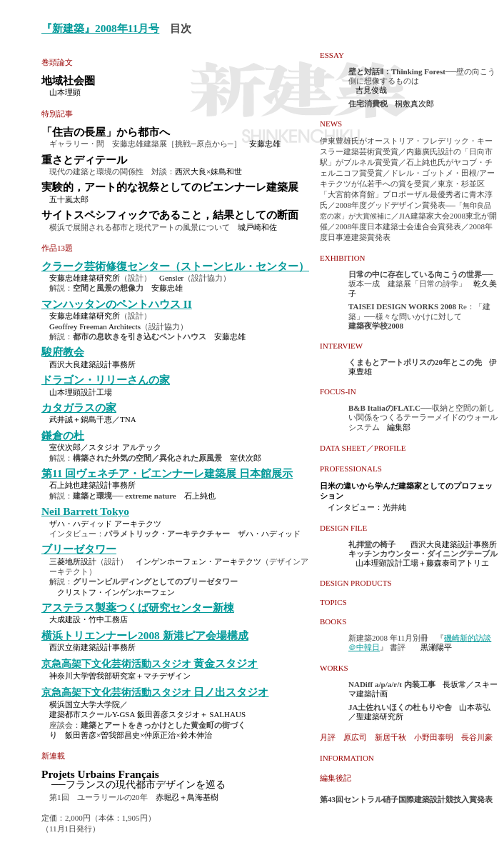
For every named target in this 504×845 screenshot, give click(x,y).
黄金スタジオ (226, 663)
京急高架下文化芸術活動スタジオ (117, 664)
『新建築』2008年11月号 (100, 28)
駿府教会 (63, 352)
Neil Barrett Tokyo (85, 511)
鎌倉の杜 (63, 435)
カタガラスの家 (79, 407)
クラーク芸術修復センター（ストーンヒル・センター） (175, 266)
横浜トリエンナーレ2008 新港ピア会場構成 (145, 635)
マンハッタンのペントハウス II (117, 304)
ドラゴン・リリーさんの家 (106, 380)
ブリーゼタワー (79, 549)
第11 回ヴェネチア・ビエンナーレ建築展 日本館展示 (167, 473)
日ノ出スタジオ (231, 692)
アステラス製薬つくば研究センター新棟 (138, 607)
